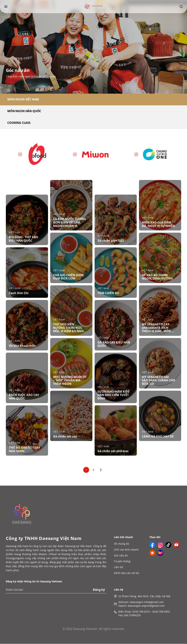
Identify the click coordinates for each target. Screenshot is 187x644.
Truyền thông (122, 561)
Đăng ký (99, 590)
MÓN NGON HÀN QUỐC (24, 111)
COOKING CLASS (19, 123)
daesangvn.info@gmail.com (147, 602)
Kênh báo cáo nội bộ (126, 573)
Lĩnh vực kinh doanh (126, 550)
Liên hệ (118, 567)
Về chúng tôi (122, 544)
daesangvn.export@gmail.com (146, 606)
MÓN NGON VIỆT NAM (23, 99)
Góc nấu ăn (121, 556)
